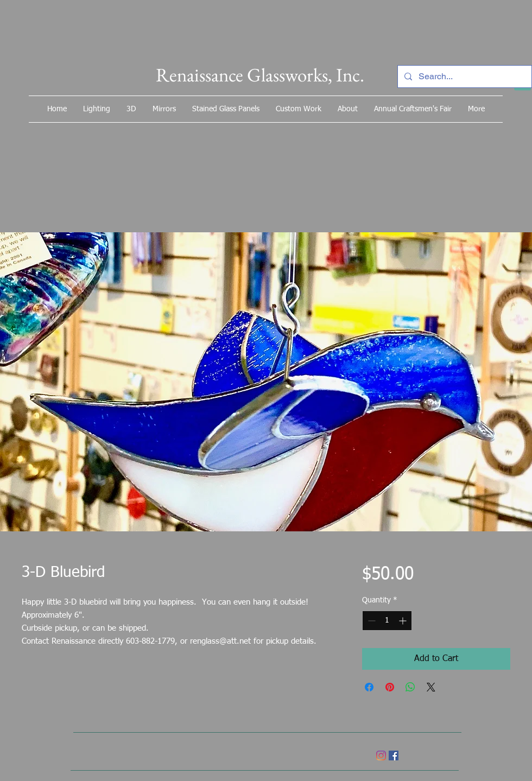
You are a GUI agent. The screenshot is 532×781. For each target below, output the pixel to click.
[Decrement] (370, 621)
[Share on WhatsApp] (410, 687)
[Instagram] (381, 755)
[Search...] (464, 77)
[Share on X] (431, 687)
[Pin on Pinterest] (390, 687)
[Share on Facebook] (369, 687)
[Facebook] (394, 755)
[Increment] (404, 621)
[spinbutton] (387, 621)
